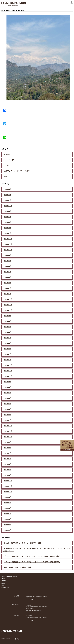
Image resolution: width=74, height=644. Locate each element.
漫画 (6, 177)
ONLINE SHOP (6, 587)
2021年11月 (8, 431)
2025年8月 (8, 211)
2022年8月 (8, 387)
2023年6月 (8, 332)
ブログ (6, 166)
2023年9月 (8, 316)
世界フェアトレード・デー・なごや (17, 171)
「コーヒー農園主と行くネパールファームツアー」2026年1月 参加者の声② (32, 556)
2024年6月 (8, 266)
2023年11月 (8, 305)
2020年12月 (8, 481)
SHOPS (4, 581)
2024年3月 (8, 283)
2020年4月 (8, 519)
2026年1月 (8, 200)
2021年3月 (8, 475)
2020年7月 (8, 503)
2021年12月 (8, 426)
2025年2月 (8, 228)
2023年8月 (8, 321)
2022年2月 (8, 415)
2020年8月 (8, 497)
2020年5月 (8, 514)
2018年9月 (8, 530)
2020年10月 (8, 492)
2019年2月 (8, 525)
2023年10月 (8, 310)
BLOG (3, 583)
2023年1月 (8, 360)
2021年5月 (8, 464)
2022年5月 (8, 398)
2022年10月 (8, 376)
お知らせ (7, 155)
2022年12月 (8, 365)
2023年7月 (8, 327)
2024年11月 (8, 244)
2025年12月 (8, 206)
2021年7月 (8, 453)
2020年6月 (8, 508)
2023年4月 (8, 343)
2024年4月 (8, 277)
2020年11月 (8, 486)
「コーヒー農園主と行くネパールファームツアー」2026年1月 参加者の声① (32, 562)
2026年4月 (8, 195)
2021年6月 (8, 459)
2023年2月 (8, 354)
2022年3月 (8, 409)
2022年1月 (8, 420)
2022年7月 (8, 393)
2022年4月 (8, 404)
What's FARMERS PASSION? (10, 577)
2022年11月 (8, 371)
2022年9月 (8, 382)
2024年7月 (8, 261)
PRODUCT (5, 579)
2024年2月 (8, 288)
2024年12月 (8, 239)
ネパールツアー (10, 160)
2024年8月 (8, 255)
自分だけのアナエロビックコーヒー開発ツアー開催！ (23, 543)
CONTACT (5, 585)
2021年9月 (8, 442)
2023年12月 (8, 299)
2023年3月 (8, 349)
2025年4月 (8, 222)
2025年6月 (8, 217)
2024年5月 (8, 272)
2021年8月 (8, 448)
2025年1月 (8, 233)
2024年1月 (8, 294)
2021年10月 (8, 437)
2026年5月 (8, 189)
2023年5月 (8, 338)
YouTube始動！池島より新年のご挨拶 (18, 567)
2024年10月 (8, 250)
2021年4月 (8, 470)
